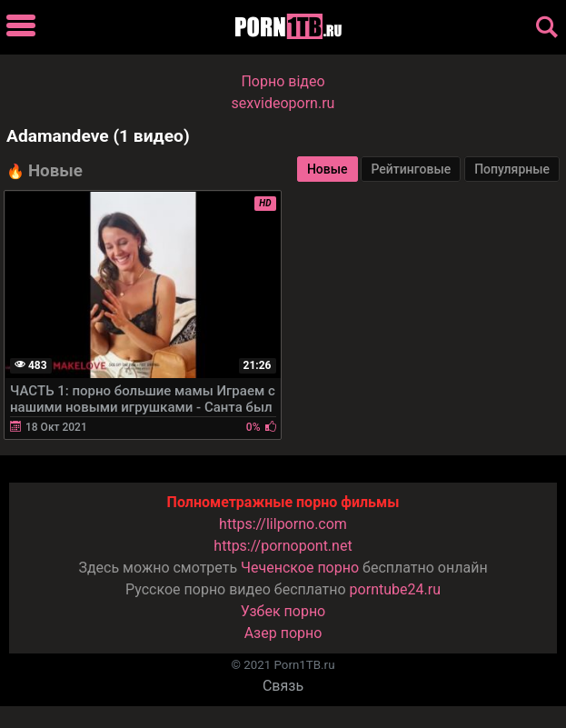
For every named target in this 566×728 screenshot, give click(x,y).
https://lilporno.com (283, 524)
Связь (283, 686)
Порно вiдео (283, 81)
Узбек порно (283, 611)
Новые (328, 169)
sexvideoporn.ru (283, 103)
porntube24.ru (395, 589)
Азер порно (283, 633)
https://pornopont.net (283, 546)
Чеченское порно (300, 568)
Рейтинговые (411, 169)
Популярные (512, 169)
